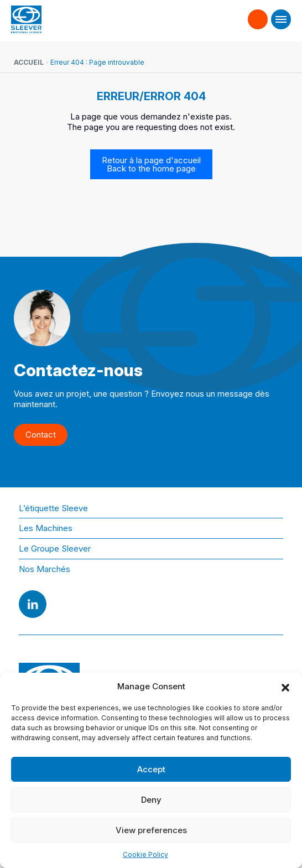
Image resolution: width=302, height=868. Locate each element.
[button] (285, 687)
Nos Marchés (45, 569)
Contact (258, 14)
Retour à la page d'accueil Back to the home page (151, 164)
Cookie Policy (145, 854)
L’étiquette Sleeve (53, 508)
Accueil (29, 62)
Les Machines (46, 528)
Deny (151, 800)
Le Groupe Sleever (55, 549)
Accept (151, 769)
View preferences (151, 830)
